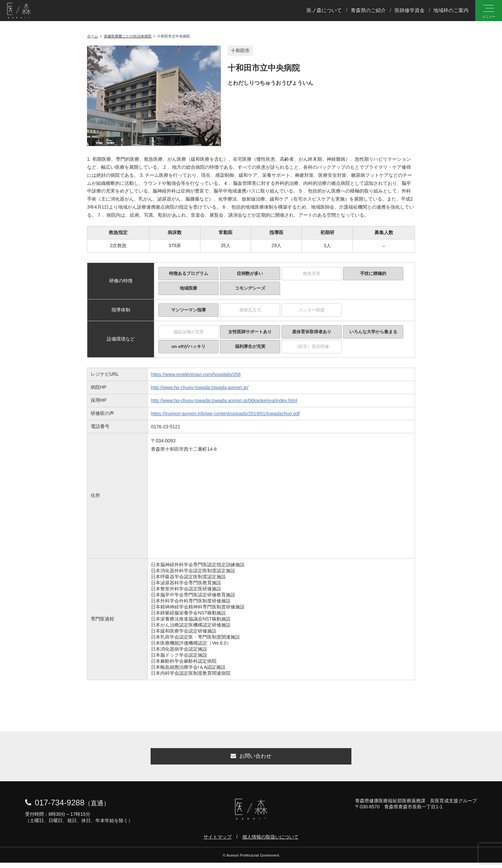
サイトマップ (218, 842)
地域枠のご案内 (451, 11)
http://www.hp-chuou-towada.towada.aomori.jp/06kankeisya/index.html (224, 401)
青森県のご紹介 (368, 11)
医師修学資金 (410, 11)
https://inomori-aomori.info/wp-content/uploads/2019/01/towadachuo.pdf (225, 414)
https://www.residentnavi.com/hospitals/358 (196, 374)
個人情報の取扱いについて (270, 842)
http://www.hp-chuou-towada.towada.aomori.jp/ (200, 387)
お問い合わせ (251, 759)
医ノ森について (324, 11)
